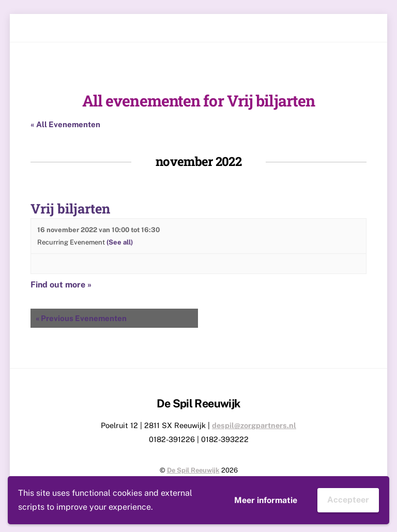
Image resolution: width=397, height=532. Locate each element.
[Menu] (362, 28)
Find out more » (61, 285)
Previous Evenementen (81, 318)
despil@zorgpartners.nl (254, 425)
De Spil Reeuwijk (193, 470)
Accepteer (348, 500)
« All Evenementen (65, 124)
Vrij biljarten (70, 208)
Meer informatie (266, 500)
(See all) (120, 242)
